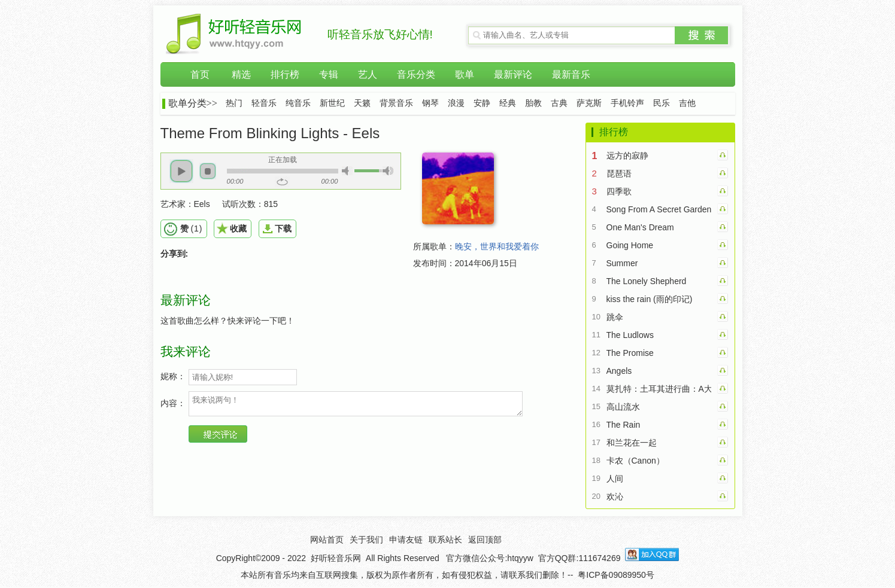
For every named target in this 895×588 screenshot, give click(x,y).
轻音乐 (264, 103)
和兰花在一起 (632, 443)
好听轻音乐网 (336, 558)
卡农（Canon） (635, 461)
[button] (181, 171)
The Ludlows (630, 335)
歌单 (465, 74)
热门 (234, 103)
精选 (241, 74)
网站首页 (327, 540)
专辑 (329, 74)
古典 (559, 103)
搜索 (702, 35)
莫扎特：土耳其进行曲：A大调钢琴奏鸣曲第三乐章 (659, 389)
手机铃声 (627, 103)
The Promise (630, 353)
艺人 (368, 74)
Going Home (630, 245)
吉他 (687, 103)
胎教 (533, 103)
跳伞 (615, 317)
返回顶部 (485, 540)
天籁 (362, 103)
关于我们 (366, 540)
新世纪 (332, 103)
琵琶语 (619, 173)
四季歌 (619, 191)
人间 (615, 479)
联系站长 (445, 540)
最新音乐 (571, 74)
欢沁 (615, 496)
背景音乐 (396, 103)
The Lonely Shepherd (647, 281)
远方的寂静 (627, 156)
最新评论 (513, 74)
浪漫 (456, 103)
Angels (619, 371)
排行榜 (285, 74)
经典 (508, 103)
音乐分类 (416, 74)
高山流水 (623, 407)
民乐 (662, 103)
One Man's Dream (640, 227)
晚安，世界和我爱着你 (497, 246)
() (191, 229)
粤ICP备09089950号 (616, 575)
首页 (200, 74)
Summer (622, 263)
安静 (482, 103)
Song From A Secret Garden (659, 209)
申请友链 (406, 540)
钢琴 (430, 103)
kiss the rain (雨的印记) (650, 299)
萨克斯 (589, 103)
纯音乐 (298, 103)
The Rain (624, 425)
